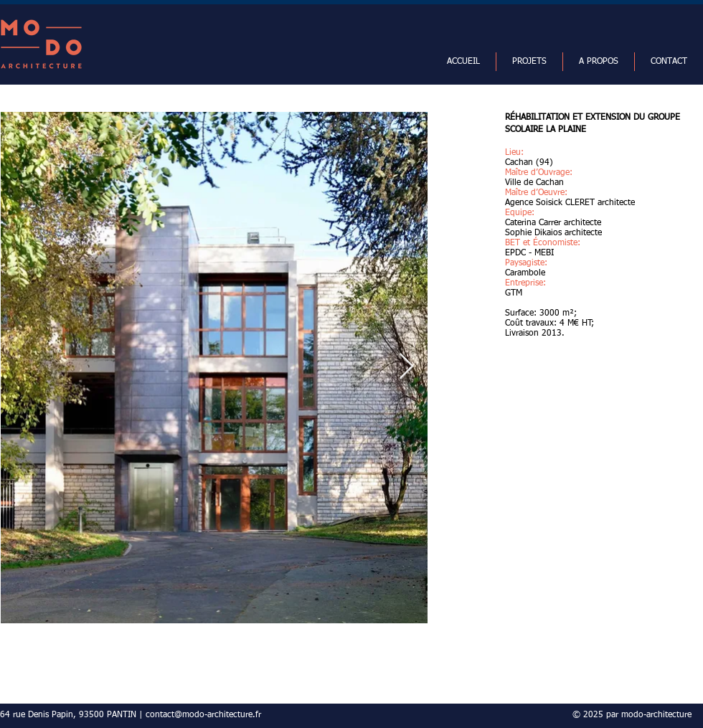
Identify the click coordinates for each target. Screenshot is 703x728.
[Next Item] (406, 367)
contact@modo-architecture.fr (203, 715)
